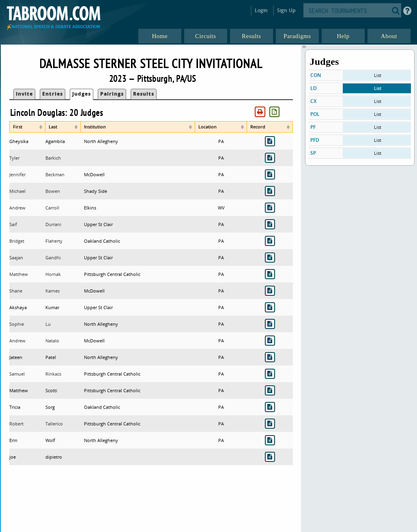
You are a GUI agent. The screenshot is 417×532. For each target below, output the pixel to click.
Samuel (17, 374)
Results (144, 94)
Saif (13, 224)
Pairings (112, 94)
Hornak (53, 274)
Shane (16, 291)
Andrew (17, 208)
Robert (16, 424)
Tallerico (54, 424)
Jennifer (17, 174)
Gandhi (53, 257)
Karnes (53, 291)
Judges (82, 94)
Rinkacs (53, 374)
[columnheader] (27, 127)
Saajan (16, 257)
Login (261, 10)
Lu (48, 324)
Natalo (52, 341)
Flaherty (54, 241)
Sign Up (286, 10)
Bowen (53, 191)
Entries (53, 94)
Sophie (17, 324)
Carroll (52, 208)
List (378, 75)
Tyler (14, 158)
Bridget (17, 241)
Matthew (19, 274)
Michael (17, 191)
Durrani (53, 224)
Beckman (55, 174)
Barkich (53, 158)
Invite (24, 94)
